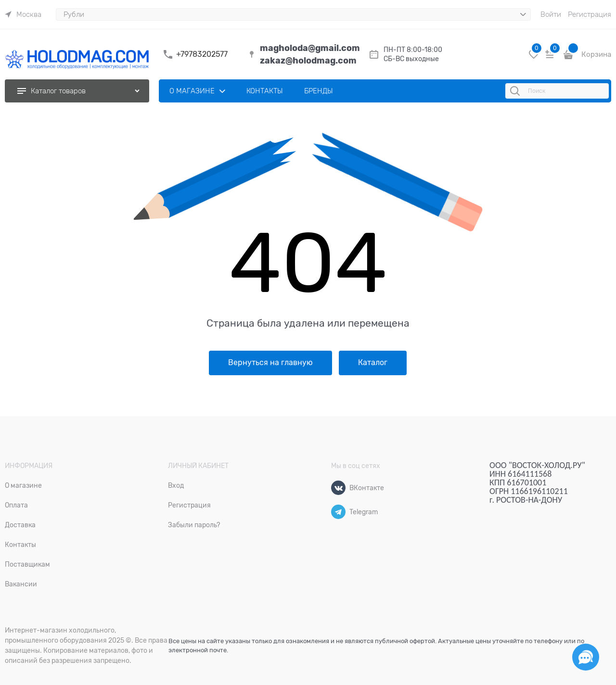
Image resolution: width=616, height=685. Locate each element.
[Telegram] (338, 512)
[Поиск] (516, 91)
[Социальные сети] (586, 657)
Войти (551, 14)
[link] (23, 14)
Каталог (373, 363)
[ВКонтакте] (338, 488)
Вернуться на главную (270, 363)
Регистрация (590, 14)
